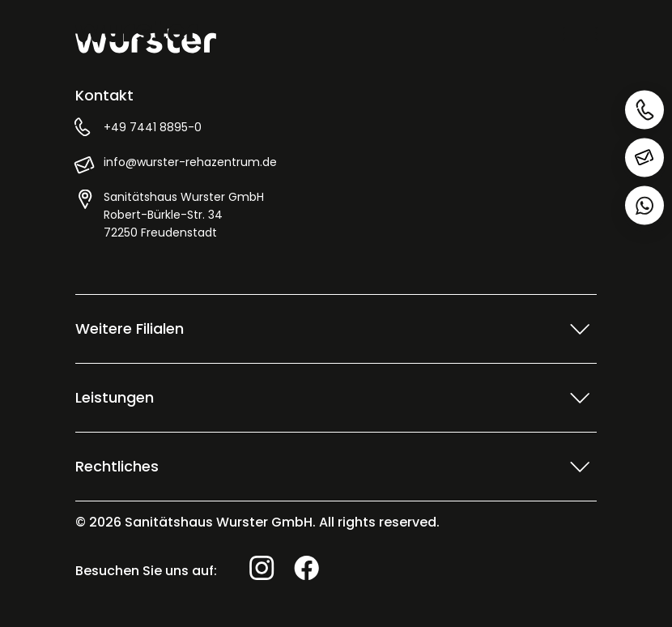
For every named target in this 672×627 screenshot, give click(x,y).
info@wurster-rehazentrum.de (190, 162)
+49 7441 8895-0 (153, 127)
